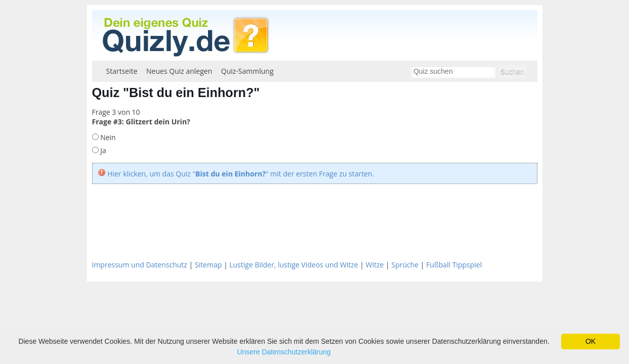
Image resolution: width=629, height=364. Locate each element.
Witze (375, 265)
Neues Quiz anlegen (179, 71)
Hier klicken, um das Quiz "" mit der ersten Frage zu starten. (241, 174)
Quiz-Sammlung (247, 71)
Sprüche (405, 265)
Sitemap (208, 265)
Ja (102, 150)
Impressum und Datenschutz (140, 265)
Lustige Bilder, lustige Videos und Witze (293, 265)
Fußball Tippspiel (454, 265)
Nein (107, 137)
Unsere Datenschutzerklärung (284, 352)
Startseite (122, 71)
